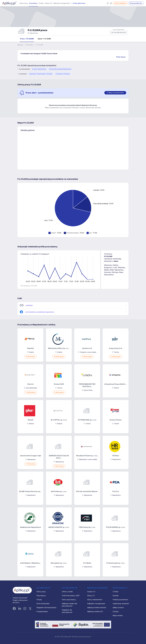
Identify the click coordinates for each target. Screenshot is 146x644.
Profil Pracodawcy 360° (71, 596)
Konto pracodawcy (69, 600)
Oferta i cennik (67, 592)
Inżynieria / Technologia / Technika (41, 74)
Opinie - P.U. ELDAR (44, 39)
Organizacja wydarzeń (121, 604)
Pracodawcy (33, 3)
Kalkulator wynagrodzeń (62, 3)
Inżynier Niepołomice (39, 69)
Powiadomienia (42, 611)
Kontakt (116, 596)
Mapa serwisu (118, 615)
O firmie (115, 592)
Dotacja (116, 611)
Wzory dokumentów (95, 600)
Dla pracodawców (136, 3)
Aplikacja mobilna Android (97, 608)
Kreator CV (48, 3)
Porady (41, 3)
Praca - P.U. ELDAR (27, 39)
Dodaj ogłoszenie (78, 3)
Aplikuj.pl (20, 45)
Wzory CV (91, 596)
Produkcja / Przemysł (63, 74)
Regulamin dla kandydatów (46, 608)
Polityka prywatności (120, 600)
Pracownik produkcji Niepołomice (60, 69)
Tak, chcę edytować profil (118, 32)
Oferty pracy (24, 3)
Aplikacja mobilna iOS (95, 611)
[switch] (115, 93)
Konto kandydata (120, 3)
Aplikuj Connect (118, 608)
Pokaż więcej (121, 57)
